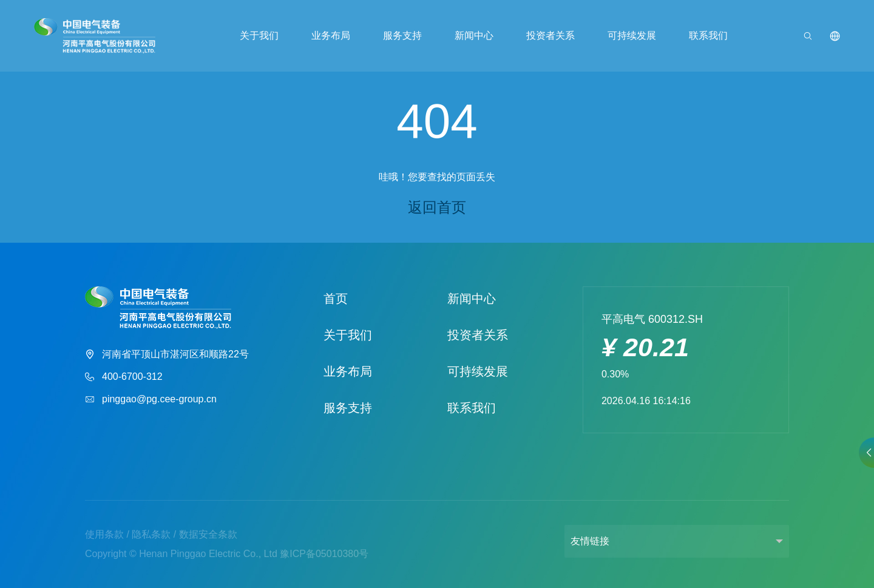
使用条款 (104, 534)
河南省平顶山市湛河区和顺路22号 (167, 355)
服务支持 (403, 37)
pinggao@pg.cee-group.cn (151, 400)
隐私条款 (151, 534)
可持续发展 (631, 37)
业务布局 (331, 37)
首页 (336, 299)
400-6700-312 (124, 377)
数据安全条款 (208, 534)
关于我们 (260, 37)
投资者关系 (550, 37)
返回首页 (437, 207)
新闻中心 (474, 37)
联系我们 (706, 37)
